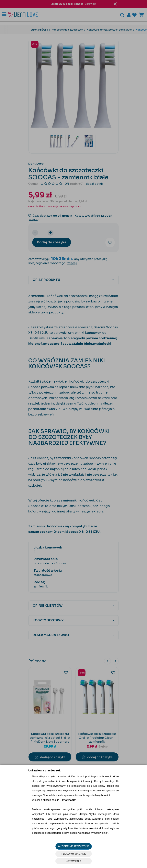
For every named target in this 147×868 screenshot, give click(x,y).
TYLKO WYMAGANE (73, 854)
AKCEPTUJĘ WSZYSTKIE (73, 846)
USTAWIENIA (74, 861)
